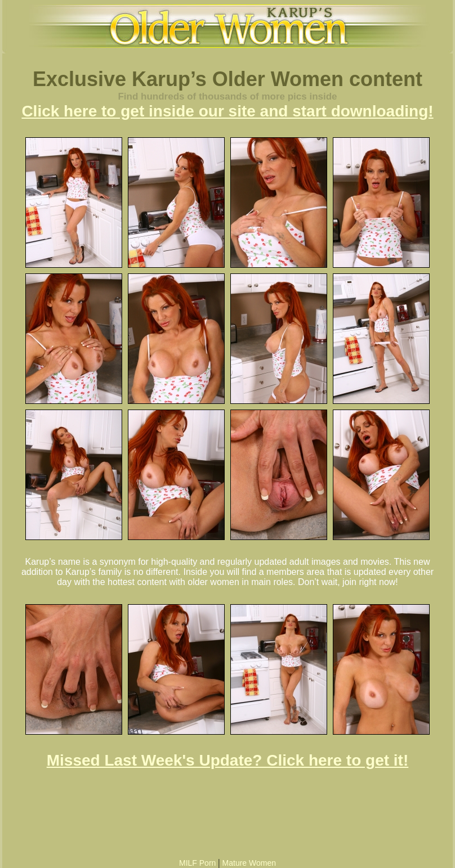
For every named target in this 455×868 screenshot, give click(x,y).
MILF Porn (197, 863)
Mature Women (249, 863)
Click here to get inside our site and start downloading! (227, 111)
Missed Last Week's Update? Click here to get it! (228, 760)
